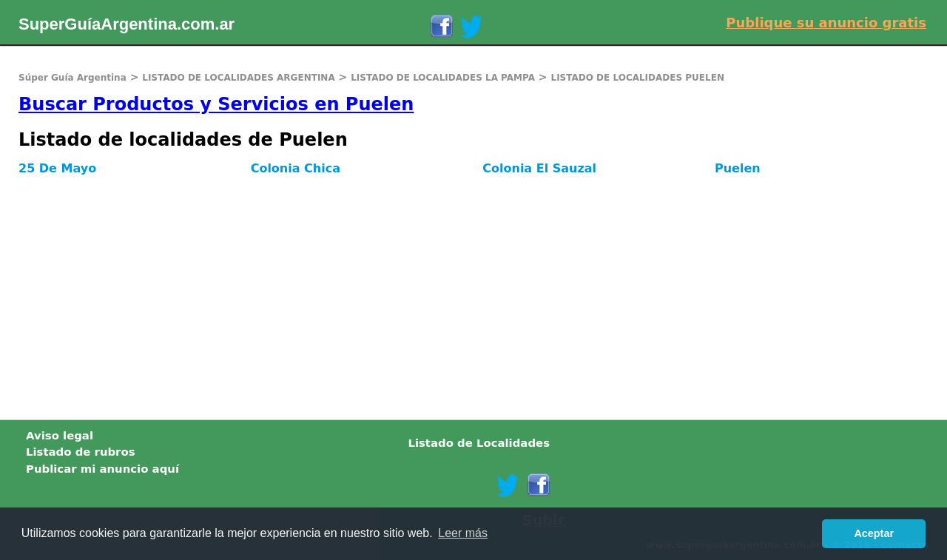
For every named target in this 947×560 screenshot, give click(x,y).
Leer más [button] (463, 533)
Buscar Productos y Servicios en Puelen (216, 104)
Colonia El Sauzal (539, 168)
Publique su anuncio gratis (826, 23)
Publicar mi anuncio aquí (102, 469)
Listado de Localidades (479, 443)
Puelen (738, 168)
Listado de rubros (81, 452)
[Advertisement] (444, 294)
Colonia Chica (296, 168)
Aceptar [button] (874, 533)
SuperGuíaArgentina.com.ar (127, 24)
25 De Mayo (57, 168)
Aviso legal (60, 436)
